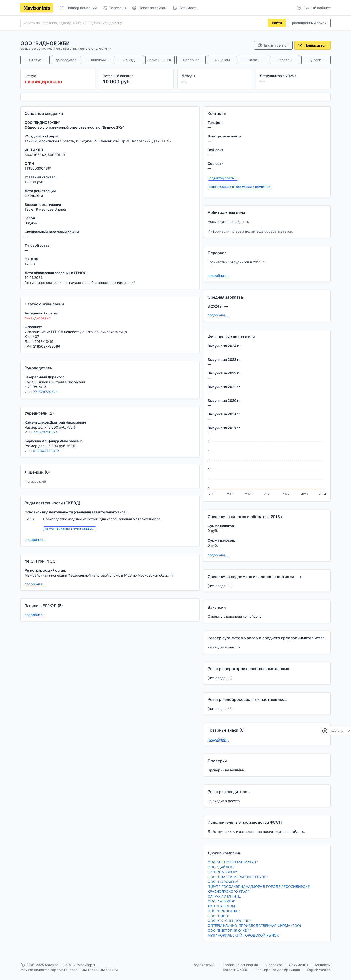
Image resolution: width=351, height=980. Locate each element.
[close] (349, 731)
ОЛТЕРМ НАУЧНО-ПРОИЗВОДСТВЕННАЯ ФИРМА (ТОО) (254, 926)
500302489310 (46, 451)
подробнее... (35, 540)
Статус (35, 60)
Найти (277, 23)
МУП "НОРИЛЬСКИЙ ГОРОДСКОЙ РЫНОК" (244, 935)
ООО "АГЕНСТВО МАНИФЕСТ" (233, 862)
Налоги (253, 60)
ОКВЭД (129, 60)
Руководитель (66, 60)
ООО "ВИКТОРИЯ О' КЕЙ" (229, 930)
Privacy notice (337, 731)
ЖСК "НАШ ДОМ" (222, 906)
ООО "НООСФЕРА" (223, 882)
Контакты (323, 965)
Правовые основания (240, 965)
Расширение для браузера (278, 970)
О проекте (273, 965)
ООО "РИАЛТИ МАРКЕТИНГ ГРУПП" (238, 877)
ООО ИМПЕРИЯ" (221, 901)
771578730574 (45, 392)
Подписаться (312, 45)
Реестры (285, 60)
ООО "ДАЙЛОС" (221, 867)
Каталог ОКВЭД (236, 970)
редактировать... (223, 178)
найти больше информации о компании (240, 187)
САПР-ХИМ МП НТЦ (224, 896)
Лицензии (97, 60)
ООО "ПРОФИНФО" (224, 911)
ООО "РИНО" (219, 916)
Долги (316, 60)
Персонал (191, 60)
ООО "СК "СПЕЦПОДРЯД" (229, 921)
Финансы (222, 60)
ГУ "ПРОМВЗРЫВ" (223, 872)
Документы (298, 965)
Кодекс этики (204, 965)
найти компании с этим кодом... (70, 529)
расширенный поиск (309, 23)
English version (273, 45)
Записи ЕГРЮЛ (160, 60)
